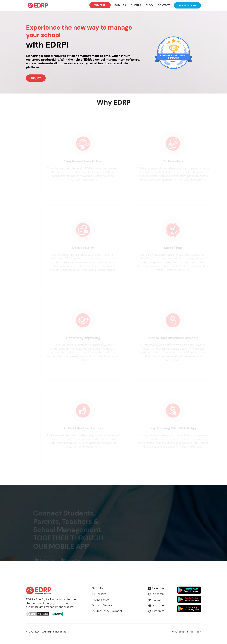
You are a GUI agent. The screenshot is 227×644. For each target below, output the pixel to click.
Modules (120, 5)
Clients (136, 5)
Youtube (156, 605)
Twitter (155, 600)
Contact (164, 5)
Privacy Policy (100, 600)
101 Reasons (99, 594)
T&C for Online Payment (107, 611)
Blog (149, 5)
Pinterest (156, 611)
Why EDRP (100, 5)
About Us (97, 588)
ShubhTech (194, 632)
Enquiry (36, 78)
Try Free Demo (187, 5)
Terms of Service (102, 605)
